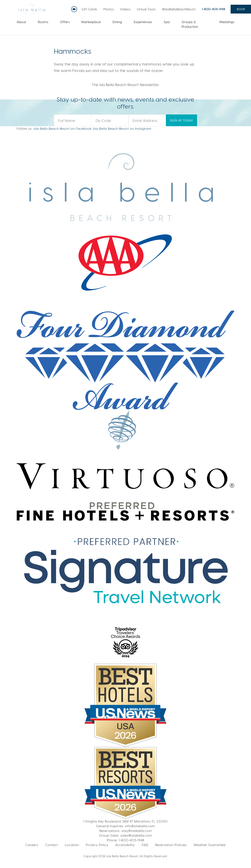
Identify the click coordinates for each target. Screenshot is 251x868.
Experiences (143, 22)
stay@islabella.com (137, 831)
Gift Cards (89, 9)
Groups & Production (190, 24)
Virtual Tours (146, 9)
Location (72, 845)
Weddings (227, 22)
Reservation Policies (171, 845)
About (21, 22)
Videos (125, 9)
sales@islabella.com (136, 835)
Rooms (43, 22)
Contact (52, 845)
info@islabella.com (140, 826)
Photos (109, 9)
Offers (65, 22)
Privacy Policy (97, 845)
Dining (117, 22)
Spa (167, 22)
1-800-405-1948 (213, 9)
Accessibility (125, 845)
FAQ (145, 845)
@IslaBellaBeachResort (179, 9)
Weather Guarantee (210, 845)
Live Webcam (75, 8)
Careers (32, 845)
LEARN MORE (216, 45)
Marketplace (91, 22)
